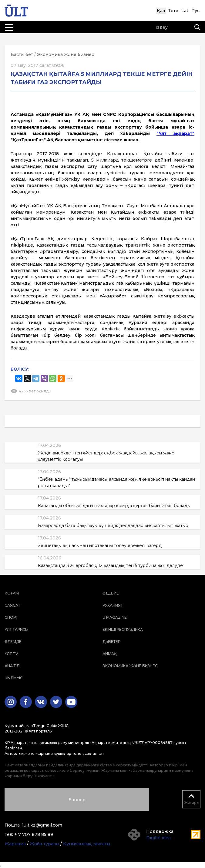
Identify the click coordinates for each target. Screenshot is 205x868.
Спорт (11, 617)
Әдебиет (112, 593)
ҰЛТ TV (11, 654)
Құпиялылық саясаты (87, 844)
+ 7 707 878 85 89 (34, 834)
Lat (185, 11)
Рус (195, 11)
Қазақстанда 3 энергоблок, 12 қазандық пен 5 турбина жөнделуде (110, 565)
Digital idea (158, 838)
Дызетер (111, 642)
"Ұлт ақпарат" (175, 133)
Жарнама (15, 844)
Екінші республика (123, 629)
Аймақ (110, 654)
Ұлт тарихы (17, 629)
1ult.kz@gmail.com (42, 825)
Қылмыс (14, 678)
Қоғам (12, 593)
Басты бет (22, 54)
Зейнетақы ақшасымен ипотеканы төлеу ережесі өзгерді (100, 545)
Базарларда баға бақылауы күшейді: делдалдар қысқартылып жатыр (113, 526)
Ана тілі (12, 666)
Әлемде (13, 642)
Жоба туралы (44, 844)
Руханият (113, 605)
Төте (173, 11)
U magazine (115, 617)
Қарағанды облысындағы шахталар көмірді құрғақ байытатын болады (114, 506)
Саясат (12, 605)
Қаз (161, 11)
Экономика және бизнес (66, 54)
